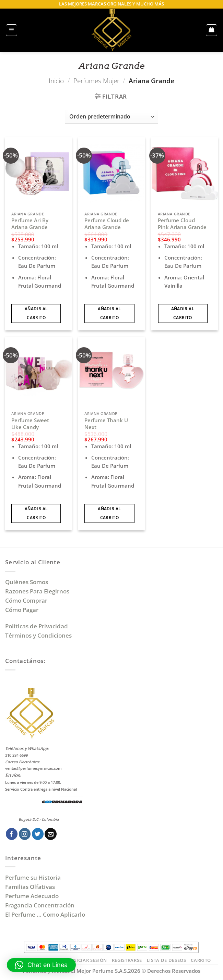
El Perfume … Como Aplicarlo (45, 914)
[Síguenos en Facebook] (12, 834)
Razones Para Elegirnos (39, 591)
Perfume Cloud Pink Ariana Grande (182, 224)
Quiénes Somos (28, 582)
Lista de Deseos (167, 960)
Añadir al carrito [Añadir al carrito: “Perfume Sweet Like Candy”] (36, 513)
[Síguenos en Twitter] (38, 834)
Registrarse (127, 960)
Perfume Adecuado (33, 896)
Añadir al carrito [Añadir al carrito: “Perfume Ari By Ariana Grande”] (36, 313)
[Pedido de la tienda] (111, 117)
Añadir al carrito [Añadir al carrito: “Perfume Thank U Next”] (109, 513)
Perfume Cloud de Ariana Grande (107, 224)
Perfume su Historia (33, 877)
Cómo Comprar (27, 600)
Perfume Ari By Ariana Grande (30, 224)
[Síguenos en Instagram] (25, 834)
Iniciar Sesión (89, 960)
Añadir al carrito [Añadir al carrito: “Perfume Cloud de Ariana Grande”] (109, 313)
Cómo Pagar (22, 610)
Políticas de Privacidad (37, 626)
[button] (12, 30)
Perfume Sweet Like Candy (30, 424)
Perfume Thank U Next (106, 424)
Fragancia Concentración (40, 905)
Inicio (56, 81)
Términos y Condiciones (38, 635)
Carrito (201, 960)
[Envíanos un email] (51, 834)
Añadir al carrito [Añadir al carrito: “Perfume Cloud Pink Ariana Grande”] (183, 313)
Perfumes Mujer (96, 81)
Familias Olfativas (30, 887)
